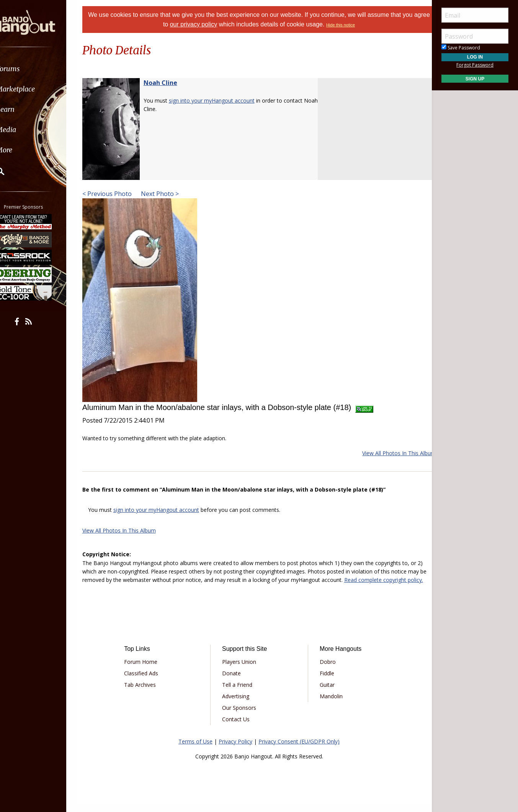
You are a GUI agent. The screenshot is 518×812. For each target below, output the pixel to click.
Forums (28, 69)
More (24, 150)
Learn (25, 109)
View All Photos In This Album (389, 453)
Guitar (324, 694)
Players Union (242, 671)
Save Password (461, 48)
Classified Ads (149, 682)
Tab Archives (148, 694)
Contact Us (239, 728)
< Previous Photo (117, 194)
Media (26, 130)
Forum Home (149, 671)
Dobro (325, 671)
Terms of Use (195, 750)
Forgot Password (475, 65)
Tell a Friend (240, 694)
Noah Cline (170, 83)
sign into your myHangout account (221, 100)
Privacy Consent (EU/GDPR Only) (299, 750)
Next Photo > (169, 194)
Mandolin (328, 705)
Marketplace (35, 89)
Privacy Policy (235, 750)
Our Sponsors (242, 716)
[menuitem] (43, 69)
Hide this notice (349, 25)
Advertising (238, 705)
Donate (234, 682)
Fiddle (324, 682)
